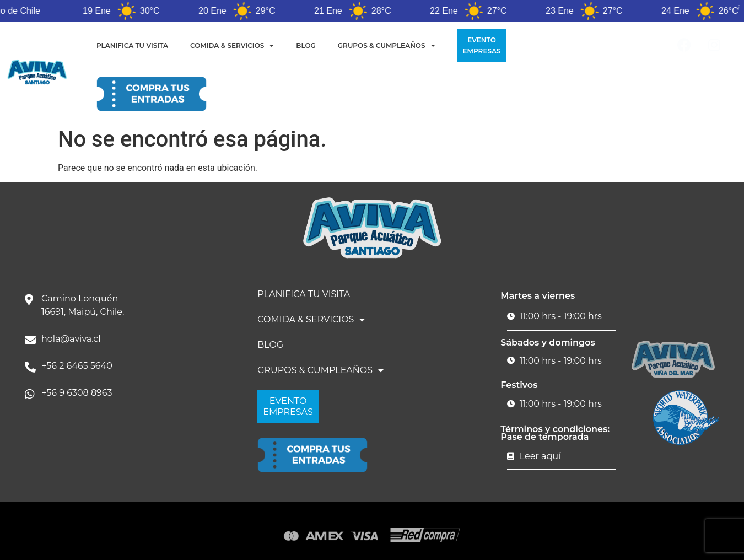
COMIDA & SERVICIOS (232, 46)
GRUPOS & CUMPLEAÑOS (387, 46)
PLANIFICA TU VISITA (132, 45)
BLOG (306, 45)
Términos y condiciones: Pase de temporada (555, 433)
